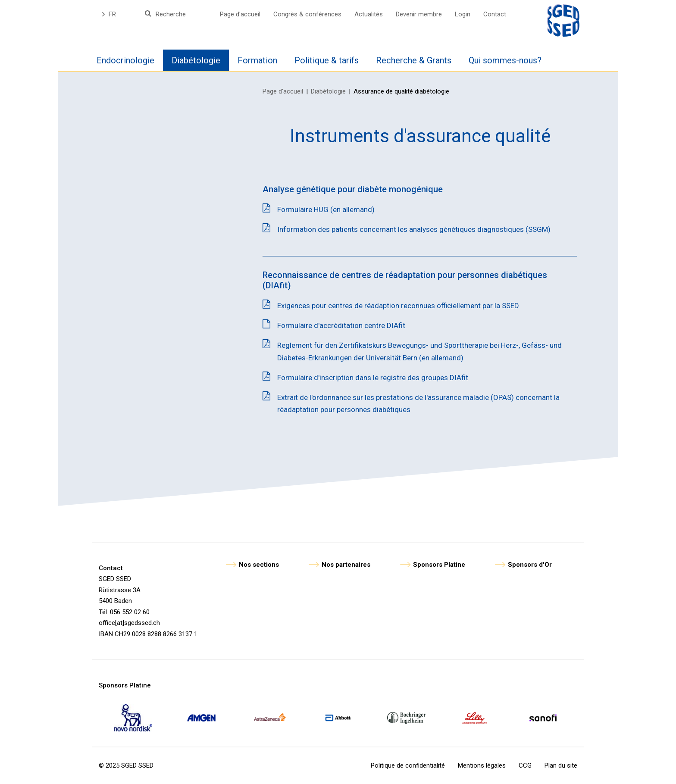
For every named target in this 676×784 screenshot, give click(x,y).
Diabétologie (328, 91)
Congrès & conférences (307, 14)
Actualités (369, 14)
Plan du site (561, 765)
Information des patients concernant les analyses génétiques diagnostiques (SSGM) (414, 229)
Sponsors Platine (439, 565)
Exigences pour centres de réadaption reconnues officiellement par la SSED (398, 306)
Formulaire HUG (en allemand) (326, 209)
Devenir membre (419, 14)
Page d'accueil (240, 14)
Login (463, 14)
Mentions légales (482, 765)
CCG (525, 765)
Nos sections (259, 565)
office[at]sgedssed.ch (129, 623)
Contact (495, 14)
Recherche (171, 14)
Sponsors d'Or (530, 565)
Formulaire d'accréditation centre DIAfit (341, 325)
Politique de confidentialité (408, 765)
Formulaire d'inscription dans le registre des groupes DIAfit (373, 378)
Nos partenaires (346, 565)
